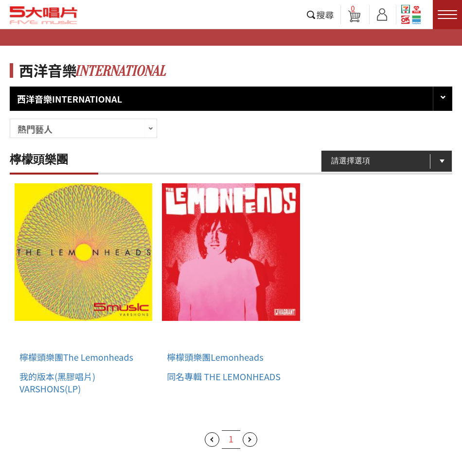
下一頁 (250, 440)
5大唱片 (44, 15)
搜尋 (325, 15)
